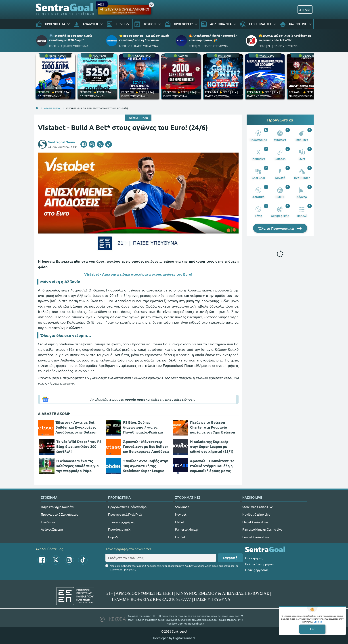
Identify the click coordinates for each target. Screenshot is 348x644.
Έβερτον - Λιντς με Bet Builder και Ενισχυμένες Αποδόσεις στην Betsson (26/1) (76, 427)
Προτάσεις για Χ (119, 529)
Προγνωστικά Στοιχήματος (59, 514)
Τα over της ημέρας (121, 522)
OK (312, 629)
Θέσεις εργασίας (257, 570)
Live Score (48, 522)
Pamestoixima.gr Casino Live (262, 529)
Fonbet (180, 537)
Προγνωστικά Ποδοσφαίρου (128, 507)
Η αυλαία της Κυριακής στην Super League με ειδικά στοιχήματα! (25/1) (212, 446)
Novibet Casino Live (256, 514)
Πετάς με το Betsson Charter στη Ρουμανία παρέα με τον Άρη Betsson (213, 427)
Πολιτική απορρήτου (259, 564)
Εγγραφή (230, 558)
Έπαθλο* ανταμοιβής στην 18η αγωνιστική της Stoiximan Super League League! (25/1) (146, 466)
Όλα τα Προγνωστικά (280, 228)
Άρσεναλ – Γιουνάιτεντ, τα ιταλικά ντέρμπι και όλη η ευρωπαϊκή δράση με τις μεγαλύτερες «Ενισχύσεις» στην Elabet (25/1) (213, 466)
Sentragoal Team (61, 142)
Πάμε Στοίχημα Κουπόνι (57, 507)
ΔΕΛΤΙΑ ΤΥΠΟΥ (52, 108)
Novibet (181, 514)
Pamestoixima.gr (187, 529)
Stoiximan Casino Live (258, 507)
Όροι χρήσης (254, 558)
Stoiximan (182, 507)
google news (135, 399)
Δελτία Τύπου (138, 118)
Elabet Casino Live (255, 522)
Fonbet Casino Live (256, 537)
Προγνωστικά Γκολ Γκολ (125, 514)
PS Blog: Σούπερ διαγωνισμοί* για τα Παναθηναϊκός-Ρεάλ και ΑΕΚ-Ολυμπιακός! (143, 427)
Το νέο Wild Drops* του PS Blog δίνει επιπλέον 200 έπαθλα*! (79, 446)
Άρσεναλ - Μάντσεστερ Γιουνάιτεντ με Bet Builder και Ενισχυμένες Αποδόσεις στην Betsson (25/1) (146, 446)
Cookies (318, 622)
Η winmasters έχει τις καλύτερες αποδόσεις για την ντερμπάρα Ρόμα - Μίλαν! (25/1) (78, 466)
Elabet (180, 522)
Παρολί (113, 537)
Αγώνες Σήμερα (52, 529)
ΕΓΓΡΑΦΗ (305, 10)
